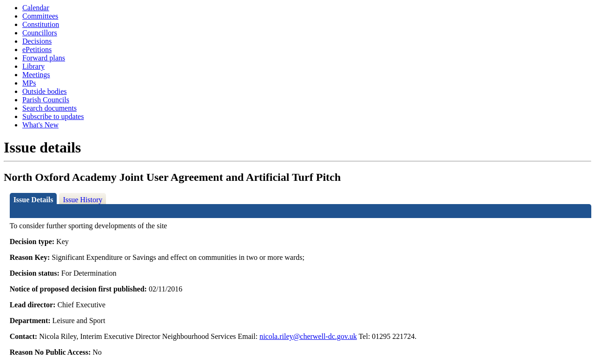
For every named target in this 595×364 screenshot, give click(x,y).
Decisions (37, 41)
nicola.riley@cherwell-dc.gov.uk (308, 336)
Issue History (83, 200)
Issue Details (33, 200)
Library (33, 66)
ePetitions (37, 50)
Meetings (36, 75)
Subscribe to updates (53, 116)
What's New (40, 125)
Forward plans (44, 58)
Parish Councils (46, 100)
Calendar (36, 8)
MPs (29, 83)
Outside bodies (45, 91)
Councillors (40, 33)
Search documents (50, 108)
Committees (40, 16)
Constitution (41, 24)
